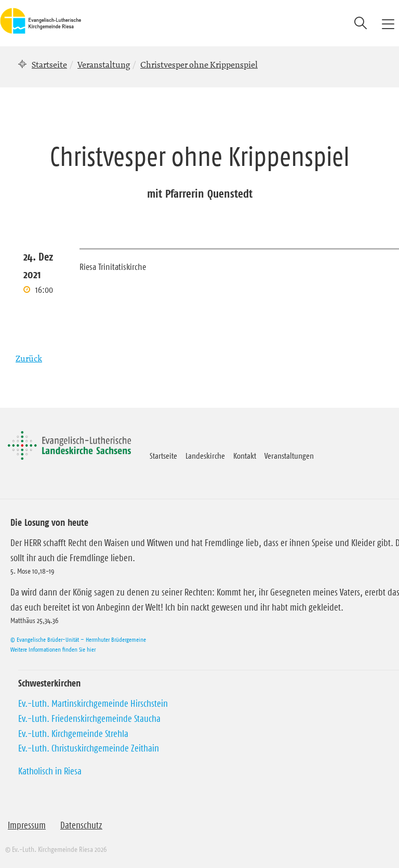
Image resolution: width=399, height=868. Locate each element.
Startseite (49, 64)
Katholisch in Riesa (50, 771)
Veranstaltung (104, 64)
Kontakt (245, 456)
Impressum (27, 825)
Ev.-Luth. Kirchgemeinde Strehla (73, 734)
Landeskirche (205, 456)
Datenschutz (81, 825)
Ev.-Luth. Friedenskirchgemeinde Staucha (89, 719)
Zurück (29, 358)
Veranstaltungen (289, 456)
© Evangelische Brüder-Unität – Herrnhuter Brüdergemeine (78, 639)
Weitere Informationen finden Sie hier (53, 649)
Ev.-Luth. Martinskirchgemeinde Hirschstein (93, 704)
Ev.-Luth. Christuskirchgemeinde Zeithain (89, 748)
